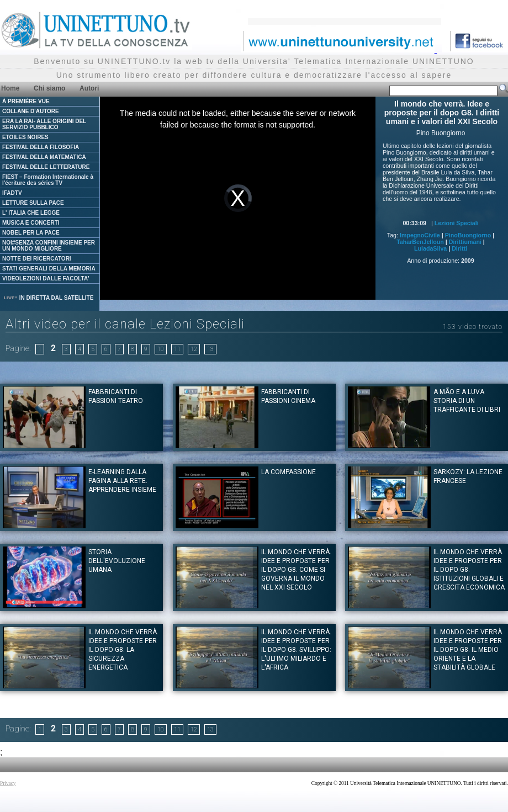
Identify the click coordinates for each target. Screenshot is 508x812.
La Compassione (289, 472)
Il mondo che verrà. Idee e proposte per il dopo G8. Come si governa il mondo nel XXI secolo (296, 570)
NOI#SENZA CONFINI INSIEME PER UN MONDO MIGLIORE (49, 246)
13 (210, 349)
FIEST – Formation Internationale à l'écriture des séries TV (48, 180)
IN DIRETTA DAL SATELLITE (48, 298)
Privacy (8, 783)
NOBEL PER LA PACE (31, 233)
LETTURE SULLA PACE (33, 203)
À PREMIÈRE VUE (26, 101)
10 (161, 349)
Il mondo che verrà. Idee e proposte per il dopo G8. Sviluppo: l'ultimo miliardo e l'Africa (296, 650)
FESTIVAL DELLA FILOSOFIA (41, 147)
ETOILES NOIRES (25, 137)
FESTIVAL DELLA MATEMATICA (44, 157)
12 (194, 349)
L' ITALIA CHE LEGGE (31, 213)
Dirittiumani (465, 242)
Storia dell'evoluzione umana (117, 561)
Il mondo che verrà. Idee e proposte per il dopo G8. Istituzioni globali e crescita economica (469, 570)
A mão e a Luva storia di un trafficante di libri (467, 401)
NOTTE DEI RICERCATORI (37, 259)
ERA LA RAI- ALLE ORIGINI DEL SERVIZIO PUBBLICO (44, 124)
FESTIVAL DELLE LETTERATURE (46, 167)
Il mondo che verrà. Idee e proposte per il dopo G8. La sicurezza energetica (123, 650)
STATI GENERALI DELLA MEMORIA (49, 269)
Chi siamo (49, 88)
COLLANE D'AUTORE (31, 111)
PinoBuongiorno (468, 235)
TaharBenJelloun (420, 242)
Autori (89, 88)
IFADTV (12, 193)
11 (177, 349)
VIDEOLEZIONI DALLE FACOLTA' (46, 278)
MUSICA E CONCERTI (31, 223)
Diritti (459, 248)
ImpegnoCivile (420, 235)
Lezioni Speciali (457, 223)
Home (10, 88)
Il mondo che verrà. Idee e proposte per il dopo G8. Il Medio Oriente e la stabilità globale (469, 650)
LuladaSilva (430, 248)
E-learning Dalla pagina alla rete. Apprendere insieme (122, 481)
